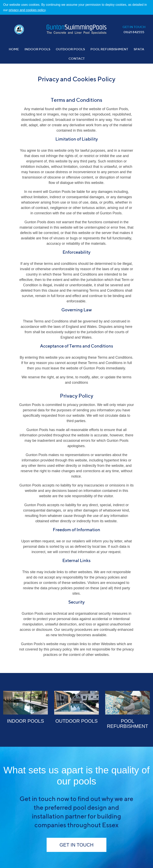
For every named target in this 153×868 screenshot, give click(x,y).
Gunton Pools (76, 29)
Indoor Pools (37, 50)
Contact (77, 59)
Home (14, 50)
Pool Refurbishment (109, 50)
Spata (139, 50)
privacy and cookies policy (27, 10)
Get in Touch (77, 845)
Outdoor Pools (70, 50)
